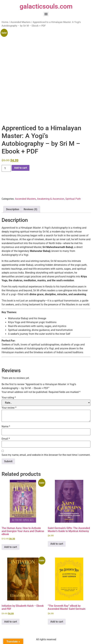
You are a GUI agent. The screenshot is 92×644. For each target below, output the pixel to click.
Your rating (9, 398)
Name (6, 427)
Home (5, 22)
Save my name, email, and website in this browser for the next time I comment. (46, 455)
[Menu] (46, 14)
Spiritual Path (73, 199)
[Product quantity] (6, 168)
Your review (9, 408)
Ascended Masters (21, 22)
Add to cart (21, 168)
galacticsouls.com (46, 6)
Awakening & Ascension (51, 199)
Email (6, 439)
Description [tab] (13, 209)
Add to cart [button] (11, 547)
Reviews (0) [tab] (30, 209)
